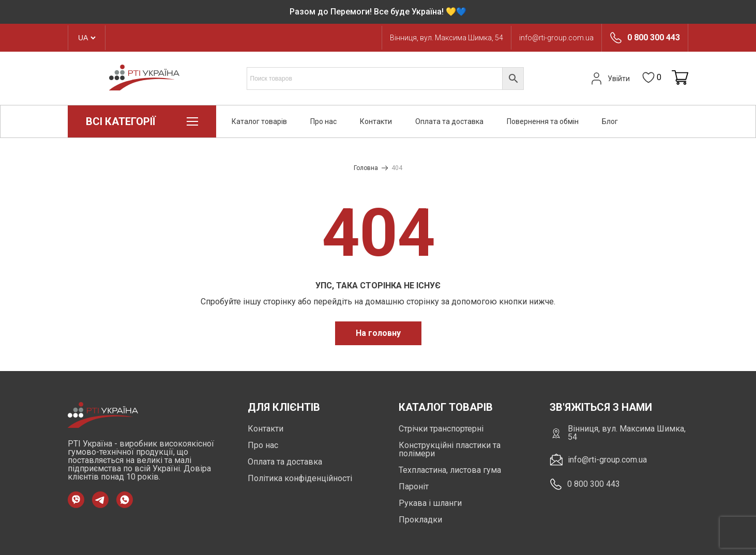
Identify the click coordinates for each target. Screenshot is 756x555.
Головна (366, 168)
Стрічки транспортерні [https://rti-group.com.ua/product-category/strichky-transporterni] (441, 429)
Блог (610, 121)
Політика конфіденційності (300, 478)
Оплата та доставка (449, 121)
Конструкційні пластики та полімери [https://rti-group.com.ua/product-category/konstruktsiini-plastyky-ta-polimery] (450, 449)
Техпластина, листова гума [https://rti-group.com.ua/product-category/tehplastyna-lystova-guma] (450, 470)
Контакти (376, 121)
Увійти (609, 79)
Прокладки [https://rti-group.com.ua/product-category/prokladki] (420, 520)
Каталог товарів (259, 121)
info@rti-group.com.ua (556, 38)
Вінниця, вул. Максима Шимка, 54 (447, 38)
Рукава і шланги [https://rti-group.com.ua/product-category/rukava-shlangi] (430, 503)
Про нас (323, 121)
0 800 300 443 (654, 38)
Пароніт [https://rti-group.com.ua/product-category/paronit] (414, 487)
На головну (378, 333)
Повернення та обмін (543, 121)
